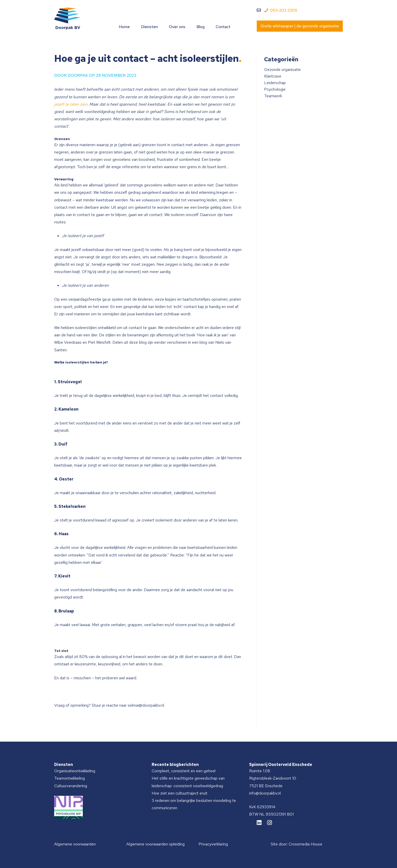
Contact (223, 27)
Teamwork (273, 96)
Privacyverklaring (213, 844)
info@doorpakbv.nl (265, 793)
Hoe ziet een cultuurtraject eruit (180, 793)
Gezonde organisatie (282, 70)
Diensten (149, 27)
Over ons (177, 27)
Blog (201, 27)
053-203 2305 (281, 10)
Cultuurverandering (71, 786)
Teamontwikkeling (70, 778)
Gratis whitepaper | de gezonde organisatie (300, 26)
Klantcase (273, 76)
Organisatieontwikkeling (75, 771)
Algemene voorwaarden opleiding (155, 844)
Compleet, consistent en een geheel (184, 771)
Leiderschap (275, 83)
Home (124, 27)
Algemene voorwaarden (75, 844)
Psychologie (275, 89)
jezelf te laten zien (71, 104)
